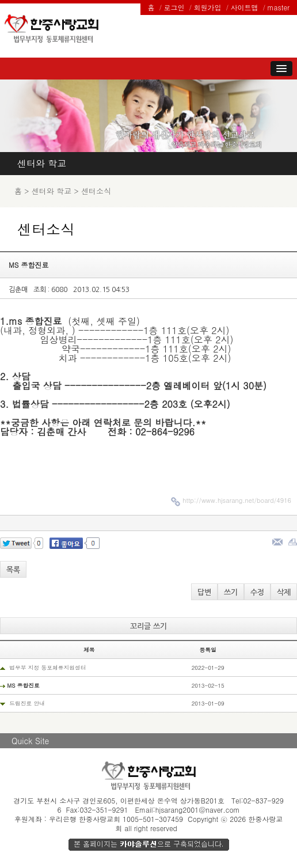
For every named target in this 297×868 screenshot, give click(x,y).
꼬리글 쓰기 (148, 626)
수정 (257, 592)
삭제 (284, 592)
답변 (204, 592)
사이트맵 (245, 7)
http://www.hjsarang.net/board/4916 (237, 500)
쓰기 (231, 592)
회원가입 (208, 7)
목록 (13, 570)
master (279, 7)
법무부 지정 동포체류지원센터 (47, 668)
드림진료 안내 (27, 703)
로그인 (174, 7)
